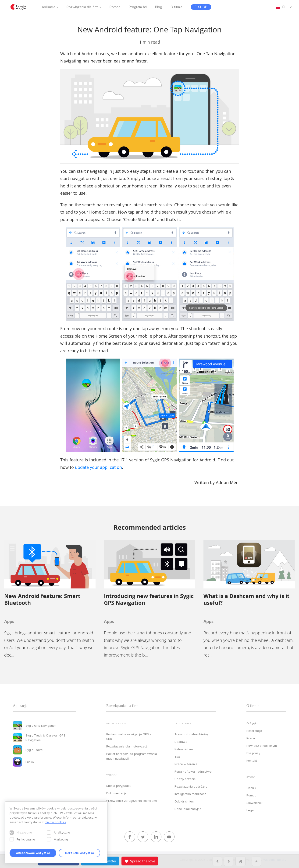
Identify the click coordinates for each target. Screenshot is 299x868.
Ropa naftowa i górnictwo (193, 771)
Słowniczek (255, 803)
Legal (250, 810)
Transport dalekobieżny (192, 734)
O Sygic (252, 723)
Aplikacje (49, 7)
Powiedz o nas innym (262, 746)
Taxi (178, 757)
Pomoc (115, 7)
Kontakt (252, 761)
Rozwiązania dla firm (82, 7)
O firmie (176, 7)
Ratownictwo (184, 749)
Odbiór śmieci (184, 801)
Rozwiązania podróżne (191, 786)
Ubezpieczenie (185, 779)
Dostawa (181, 742)
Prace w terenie (186, 764)
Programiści (138, 7)
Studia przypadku (119, 786)
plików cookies (55, 822)
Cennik (251, 788)
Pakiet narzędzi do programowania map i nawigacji (132, 756)
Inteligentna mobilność (190, 794)
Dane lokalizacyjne (188, 809)
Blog (159, 7)
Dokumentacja (116, 793)
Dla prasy (253, 753)
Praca (251, 738)
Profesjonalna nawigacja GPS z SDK (129, 737)
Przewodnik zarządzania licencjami (132, 801)
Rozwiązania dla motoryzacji (127, 746)
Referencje (254, 731)
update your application (98, 467)
